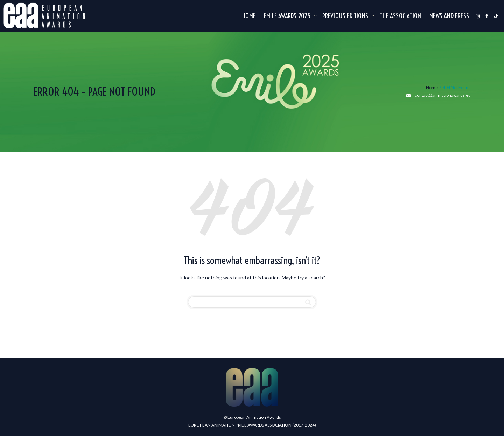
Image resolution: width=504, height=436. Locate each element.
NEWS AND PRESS (449, 16)
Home (249, 16)
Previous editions (346, 16)
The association (400, 16)
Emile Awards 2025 (288, 16)
